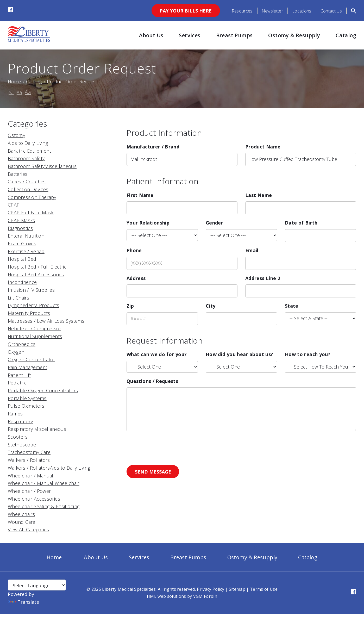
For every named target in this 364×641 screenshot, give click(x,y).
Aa (11, 92)
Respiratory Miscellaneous (37, 429)
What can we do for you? (157, 354)
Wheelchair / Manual (31, 476)
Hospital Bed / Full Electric (37, 267)
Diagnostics (20, 228)
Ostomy (16, 135)
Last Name (259, 195)
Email (252, 250)
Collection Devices (28, 189)
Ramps (15, 414)
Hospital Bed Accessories (36, 275)
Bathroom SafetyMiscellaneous (42, 166)
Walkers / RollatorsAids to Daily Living (49, 468)
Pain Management (27, 367)
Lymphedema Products (34, 305)
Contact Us (331, 11)
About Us (151, 35)
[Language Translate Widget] (37, 585)
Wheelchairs (21, 514)
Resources (242, 11)
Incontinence (22, 282)
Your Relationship (148, 223)
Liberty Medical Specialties (129, 589)
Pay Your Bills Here (186, 11)
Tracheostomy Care (29, 452)
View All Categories (29, 530)
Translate (23, 602)
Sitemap (237, 589)
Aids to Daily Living (28, 143)
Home (14, 82)
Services (190, 35)
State (292, 306)
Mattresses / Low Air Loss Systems (46, 321)
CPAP (14, 205)
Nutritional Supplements (35, 336)
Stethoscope (22, 445)
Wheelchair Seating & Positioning (44, 506)
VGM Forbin (205, 596)
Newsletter (272, 11)
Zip (130, 306)
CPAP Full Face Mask (31, 213)
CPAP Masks (21, 220)
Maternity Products (29, 313)
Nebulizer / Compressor (34, 328)
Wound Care (22, 522)
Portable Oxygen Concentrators (43, 390)
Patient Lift (19, 375)
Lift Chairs (18, 298)
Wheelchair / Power (29, 491)
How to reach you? (308, 354)
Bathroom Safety (26, 158)
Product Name (263, 147)
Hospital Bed (22, 259)
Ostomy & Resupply (294, 35)
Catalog (346, 35)
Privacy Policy (210, 589)
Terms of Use (264, 589)
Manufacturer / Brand (153, 147)
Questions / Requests (152, 381)
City (211, 306)
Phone (134, 250)
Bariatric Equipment (29, 151)
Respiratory (20, 421)
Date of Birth (301, 223)
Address (136, 278)
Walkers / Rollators (29, 460)
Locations (302, 11)
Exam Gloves (22, 244)
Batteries (18, 174)
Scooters (18, 437)
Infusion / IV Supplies (31, 290)
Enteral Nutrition (26, 236)
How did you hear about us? (239, 354)
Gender (214, 223)
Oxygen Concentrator (32, 359)
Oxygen (16, 352)
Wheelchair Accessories (34, 499)
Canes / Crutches (27, 182)
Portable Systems (27, 398)
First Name (140, 195)
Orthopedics (22, 344)
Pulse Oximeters (26, 406)
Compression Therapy (32, 197)
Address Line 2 (263, 278)
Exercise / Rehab (26, 251)
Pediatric (17, 383)
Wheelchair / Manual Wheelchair (44, 483)
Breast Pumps (234, 35)
